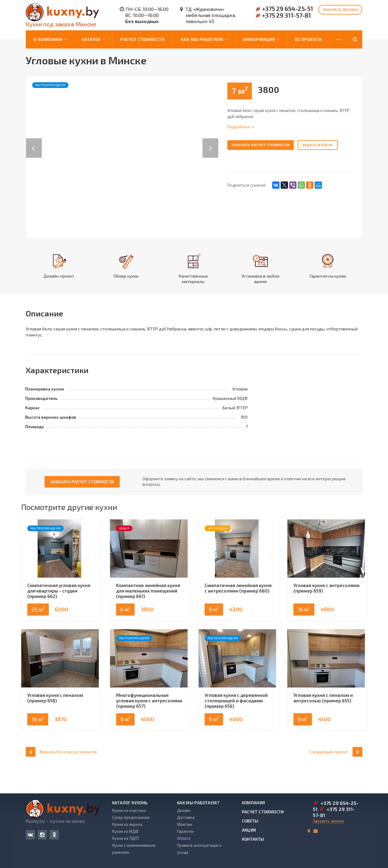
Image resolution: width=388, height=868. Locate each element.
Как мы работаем (204, 39)
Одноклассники (54, 834)
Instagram (42, 835)
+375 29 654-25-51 (288, 8)
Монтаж (185, 824)
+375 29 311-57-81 (287, 15)
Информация (261, 39)
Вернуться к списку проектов (61, 775)
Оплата (184, 838)
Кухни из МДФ (125, 831)
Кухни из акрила (127, 824)
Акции (249, 830)
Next (214, 142)
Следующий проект (336, 775)
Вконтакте (30, 834)
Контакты (253, 839)
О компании (50, 39)
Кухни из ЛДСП (125, 838)
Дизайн (184, 810)
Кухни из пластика (129, 810)
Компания (254, 803)
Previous (34, 142)
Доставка (186, 817)
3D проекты (308, 39)
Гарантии (185, 831)
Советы (250, 821)
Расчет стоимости (142, 39)
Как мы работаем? (198, 803)
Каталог (93, 39)
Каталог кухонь (130, 803)
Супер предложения (131, 817)
